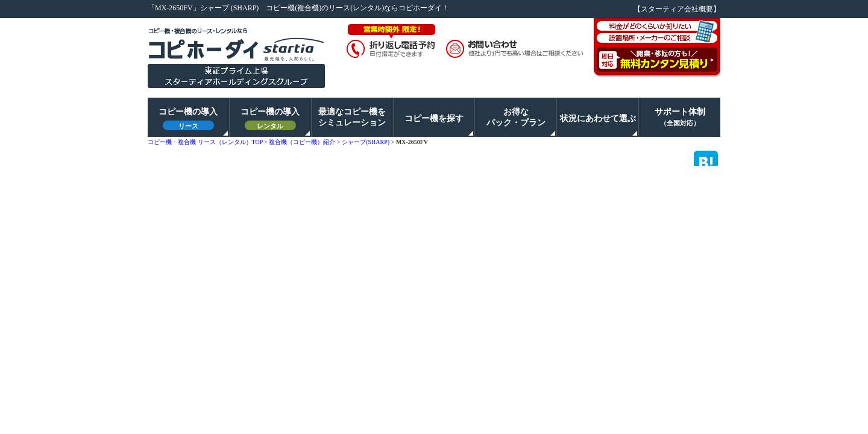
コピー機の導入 (188, 119)
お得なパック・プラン (516, 117)
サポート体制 (680, 117)
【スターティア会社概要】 (677, 9)
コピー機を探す (434, 118)
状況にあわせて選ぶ (598, 118)
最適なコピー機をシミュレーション (352, 117)
